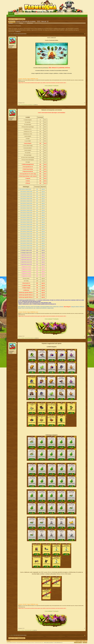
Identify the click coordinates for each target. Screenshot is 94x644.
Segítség (81, 641)
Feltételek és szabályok (78, 643)
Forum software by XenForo (16, 643)
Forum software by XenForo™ (34, 643)
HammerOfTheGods (24, 105)
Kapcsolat (77, 641)
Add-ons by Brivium (53, 643)
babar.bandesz (27, 630)
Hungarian (9, 641)
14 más (33, 105)
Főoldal (84, 641)
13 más (32, 630)
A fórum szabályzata (49, 86)
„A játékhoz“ (18, 31)
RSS (86, 641)
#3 (85, 336)
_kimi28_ (19, 105)
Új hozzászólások (11, 16)
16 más (34, 338)
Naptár (17, 14)
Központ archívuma (16, 23)
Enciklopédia (56, 86)
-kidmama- (23, 338)
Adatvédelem (85, 643)
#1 (85, 103)
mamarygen (25, 23)
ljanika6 (29, 105)
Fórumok (11, 14)
